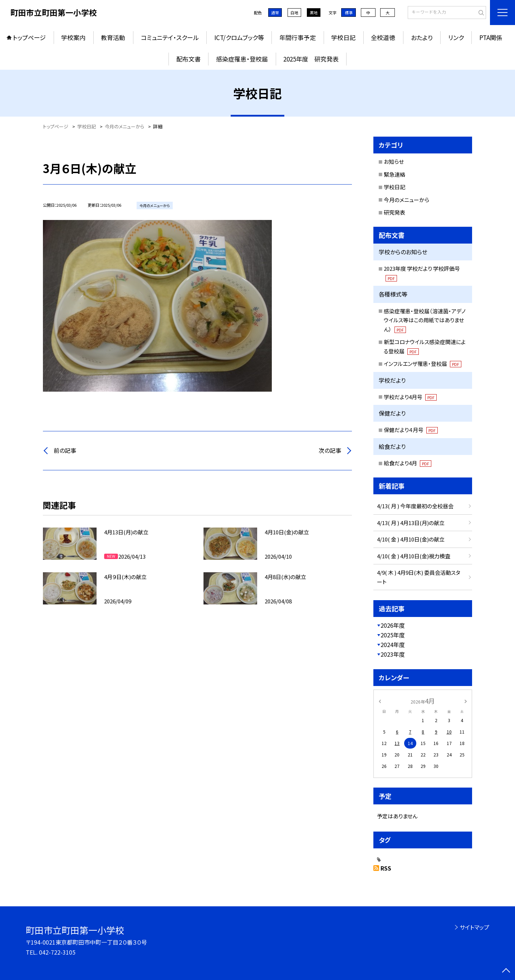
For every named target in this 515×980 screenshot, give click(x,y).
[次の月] (466, 700)
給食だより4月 (408, 463)
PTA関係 (491, 37)
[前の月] (380, 700)
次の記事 (330, 450)
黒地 (314, 13)
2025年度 (393, 635)
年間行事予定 (298, 37)
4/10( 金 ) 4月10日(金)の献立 (411, 539)
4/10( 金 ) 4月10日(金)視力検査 (414, 556)
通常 (275, 13)
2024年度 (393, 645)
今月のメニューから (406, 200)
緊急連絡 (394, 174)
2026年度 (393, 625)
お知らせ (394, 161)
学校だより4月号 (410, 397)
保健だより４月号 (411, 430)
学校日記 (343, 37)
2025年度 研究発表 (311, 59)
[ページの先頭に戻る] (506, 971)
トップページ (29, 37)
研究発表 (394, 212)
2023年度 (393, 654)
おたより (422, 37)
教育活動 (113, 37)
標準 (349, 13)
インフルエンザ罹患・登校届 (423, 364)
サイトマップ (474, 927)
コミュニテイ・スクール (170, 37)
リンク (456, 37)
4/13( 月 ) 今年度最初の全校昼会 (415, 506)
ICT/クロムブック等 (239, 37)
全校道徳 (383, 37)
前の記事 (65, 450)
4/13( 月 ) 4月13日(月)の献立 (411, 523)
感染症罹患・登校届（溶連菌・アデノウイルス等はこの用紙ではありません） (425, 320)
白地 (294, 13)
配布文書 (188, 59)
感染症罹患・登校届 (242, 59)
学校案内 (73, 37)
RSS (386, 868)
